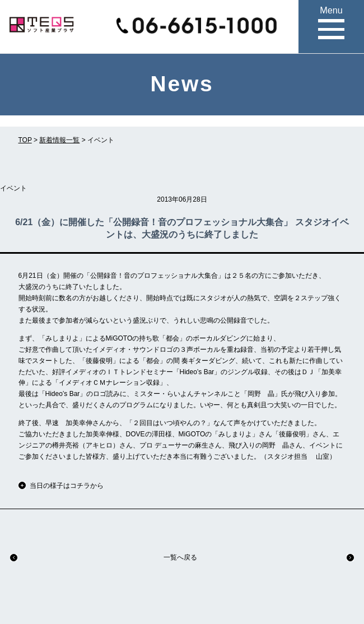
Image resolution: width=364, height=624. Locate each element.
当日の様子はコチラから (67, 486)
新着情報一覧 (59, 140)
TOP (25, 140)
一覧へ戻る (180, 557)
